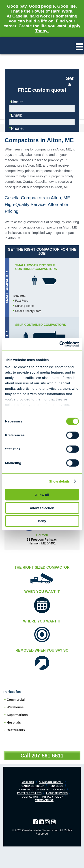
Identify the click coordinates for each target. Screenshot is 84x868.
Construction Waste (34, 790)
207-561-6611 (47, 756)
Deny (42, 521)
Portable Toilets (29, 793)
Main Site (28, 782)
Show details (59, 481)
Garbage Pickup (33, 786)
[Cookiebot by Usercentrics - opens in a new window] (60, 344)
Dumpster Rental (51, 782)
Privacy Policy (53, 797)
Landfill (59, 790)
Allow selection (42, 508)
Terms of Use (44, 800)
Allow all (42, 495)
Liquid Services (57, 793)
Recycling (56, 786)
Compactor (30, 797)
